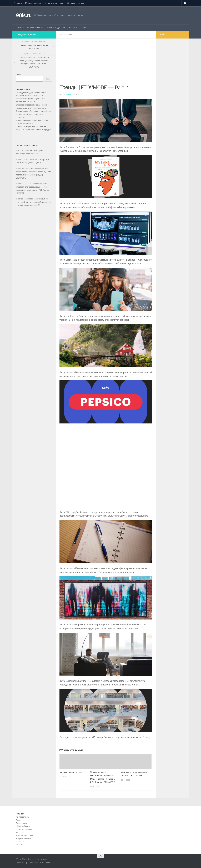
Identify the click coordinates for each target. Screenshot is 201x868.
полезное (20, 841)
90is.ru (24, 15)
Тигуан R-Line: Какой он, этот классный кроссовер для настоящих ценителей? (33, 202)
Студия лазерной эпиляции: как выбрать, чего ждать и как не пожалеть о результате (34, 114)
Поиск (19, 75)
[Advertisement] (106, 64)
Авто (18, 820)
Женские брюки (23, 826)
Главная (18, 3)
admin (69, 94)
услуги (19, 845)
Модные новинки (33, 3)
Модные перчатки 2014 (71, 772)
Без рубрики (67, 35)
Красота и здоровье (54, 3)
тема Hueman (45, 863)
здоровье (20, 832)
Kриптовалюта (22, 817)
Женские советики (76, 3)
